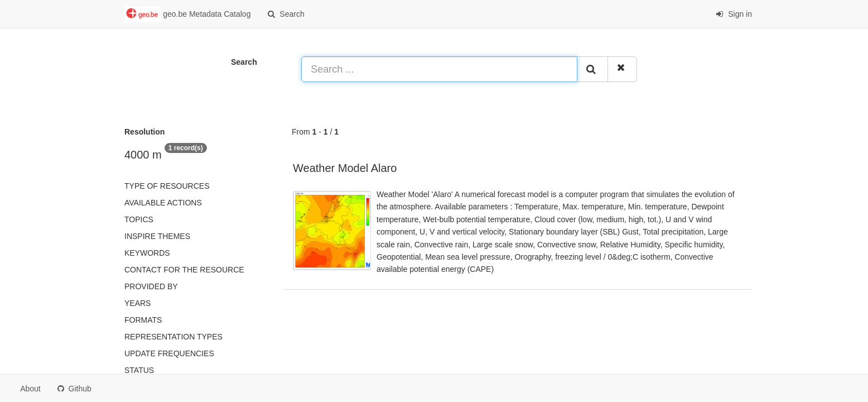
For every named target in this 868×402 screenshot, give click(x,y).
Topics (139, 219)
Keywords (147, 253)
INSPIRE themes (157, 236)
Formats (143, 320)
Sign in (734, 14)
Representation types (173, 337)
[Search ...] (439, 69)
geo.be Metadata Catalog (187, 15)
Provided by (151, 286)
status (139, 370)
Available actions (163, 203)
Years (138, 303)
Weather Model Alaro (345, 168)
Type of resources (167, 186)
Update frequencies (169, 353)
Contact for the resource (184, 270)
